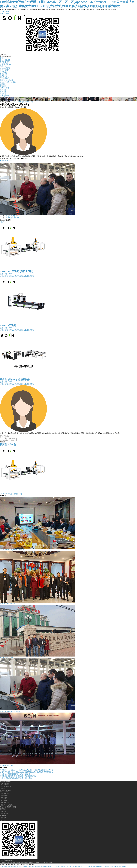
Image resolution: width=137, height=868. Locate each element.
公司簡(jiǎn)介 (5, 62)
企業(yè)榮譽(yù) (6, 64)
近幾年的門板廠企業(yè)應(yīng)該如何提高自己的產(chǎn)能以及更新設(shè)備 (27, 773)
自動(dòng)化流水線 (7, 80)
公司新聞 (3, 86)
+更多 (2, 222)
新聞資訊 (3, 84)
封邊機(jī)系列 (5, 70)
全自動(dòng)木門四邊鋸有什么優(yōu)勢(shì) (15, 775)
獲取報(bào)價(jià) (7, 160)
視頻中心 (3, 66)
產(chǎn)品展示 (5, 68)
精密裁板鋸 (4, 72)
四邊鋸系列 (4, 74)
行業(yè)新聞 (4, 88)
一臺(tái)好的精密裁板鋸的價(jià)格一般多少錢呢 (16, 779)
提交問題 (3, 442)
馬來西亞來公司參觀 (13, 218)
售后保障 (3, 90)
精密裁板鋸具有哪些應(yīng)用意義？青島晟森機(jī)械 (18, 777)
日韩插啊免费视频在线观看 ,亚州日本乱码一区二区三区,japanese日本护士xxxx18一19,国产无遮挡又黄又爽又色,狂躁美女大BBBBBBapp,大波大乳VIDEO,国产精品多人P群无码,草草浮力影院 (63, 867)
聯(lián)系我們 (5, 13)
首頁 (1, 58)
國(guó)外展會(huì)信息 (8, 82)
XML (52, 863)
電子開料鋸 (4, 76)
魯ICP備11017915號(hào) (43, 863)
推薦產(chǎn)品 (8, 445)
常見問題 (3, 94)
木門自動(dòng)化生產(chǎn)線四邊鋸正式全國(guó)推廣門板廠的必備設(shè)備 (27, 770)
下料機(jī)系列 (5, 78)
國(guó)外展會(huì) (12, 216)
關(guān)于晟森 (5, 11)
